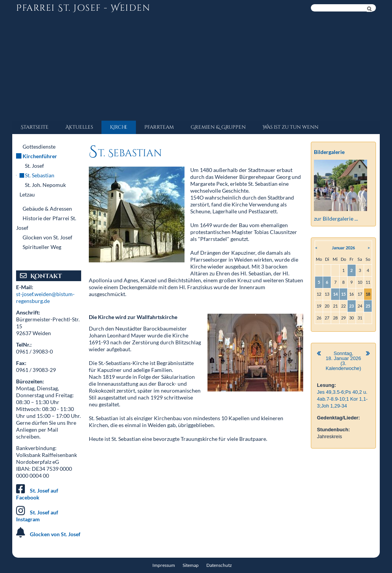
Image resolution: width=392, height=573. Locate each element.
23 (351, 306)
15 (343, 294)
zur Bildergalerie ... (336, 219)
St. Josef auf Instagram (37, 516)
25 (368, 306)
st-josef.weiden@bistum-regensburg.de (45, 297)
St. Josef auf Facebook (37, 494)
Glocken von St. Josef (55, 534)
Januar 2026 (343, 248)
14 (335, 294)
